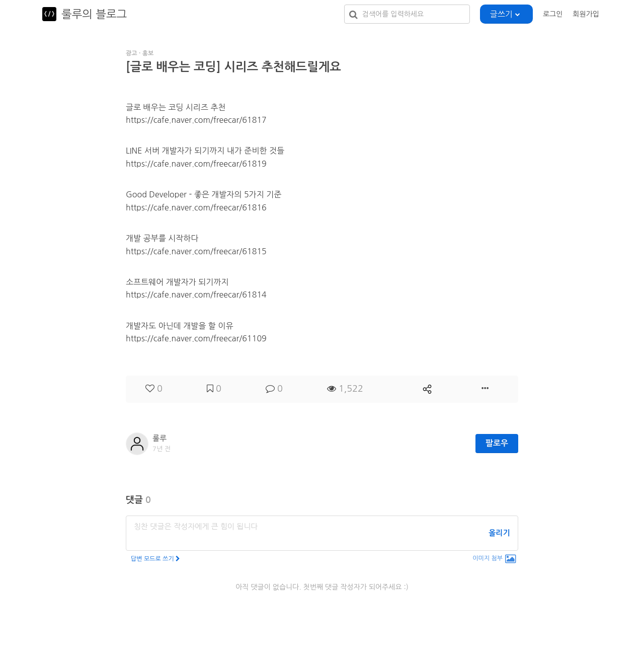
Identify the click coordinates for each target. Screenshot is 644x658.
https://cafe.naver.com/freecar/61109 (196, 338)
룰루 (159, 438)
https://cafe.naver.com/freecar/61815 (196, 251)
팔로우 (497, 443)
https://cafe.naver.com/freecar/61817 (196, 120)
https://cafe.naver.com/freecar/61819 (196, 164)
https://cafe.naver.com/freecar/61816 (196, 207)
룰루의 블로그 (94, 14)
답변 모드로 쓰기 (155, 559)
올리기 (499, 533)
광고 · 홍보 (140, 53)
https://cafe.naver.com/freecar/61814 (196, 295)
